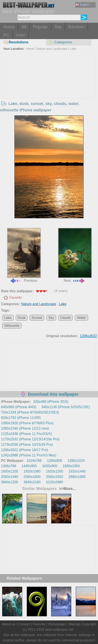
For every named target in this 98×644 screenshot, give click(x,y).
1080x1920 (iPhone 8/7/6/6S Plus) (27, 423)
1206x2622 (88, 336)
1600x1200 (10, 471)
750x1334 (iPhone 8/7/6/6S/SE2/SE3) (30, 412)
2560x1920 (55, 477)
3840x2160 (32, 482)
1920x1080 (32, 471)
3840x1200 (10, 482)
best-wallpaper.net (59, 630)
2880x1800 (77, 477)
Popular (40, 27)
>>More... (67, 489)
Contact (24, 624)
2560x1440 (10, 477)
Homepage (57, 624)
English (82, 5)
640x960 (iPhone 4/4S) (19, 407)
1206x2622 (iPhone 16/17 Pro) (25, 450)
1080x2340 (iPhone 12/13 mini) (25, 428)
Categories (61, 42)
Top (58, 27)
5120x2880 (55, 482)
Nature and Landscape (52, 49)
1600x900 (50, 466)
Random (76, 27)
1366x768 (9, 466)
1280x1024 (76, 461)
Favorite (16, 298)
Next (75, 255)
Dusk (22, 318)
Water (81, 318)
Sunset (37, 318)
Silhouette (12, 326)
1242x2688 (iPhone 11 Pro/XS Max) (29, 455)
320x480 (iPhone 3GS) (51, 402)
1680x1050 (71, 466)
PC (6, 35)
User (21, 35)
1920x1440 (77, 471)
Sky (51, 318)
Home (9, 27)
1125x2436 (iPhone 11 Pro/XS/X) (27, 434)
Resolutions (16, 42)
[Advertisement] (49, 84)
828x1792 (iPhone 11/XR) (21, 418)
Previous (24, 255)
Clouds (66, 318)
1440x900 (29, 466)
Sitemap (74, 624)
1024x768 (34, 461)
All (24, 27)
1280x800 (55, 461)
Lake (73, 49)
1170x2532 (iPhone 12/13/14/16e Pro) (30, 439)
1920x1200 (55, 471)
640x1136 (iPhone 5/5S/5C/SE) (66, 407)
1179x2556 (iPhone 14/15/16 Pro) (27, 445)
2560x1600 (32, 477)
